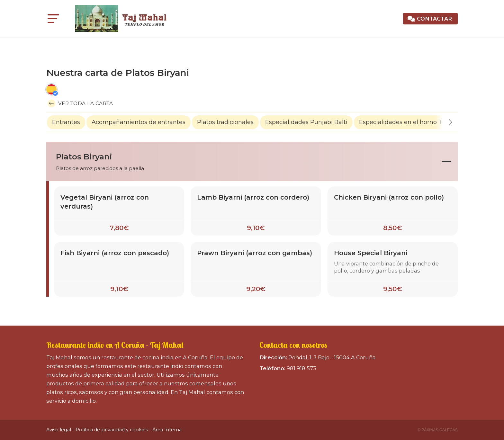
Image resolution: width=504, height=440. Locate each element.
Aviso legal (59, 430)
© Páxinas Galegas (438, 430)
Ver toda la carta (80, 103)
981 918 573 (301, 368)
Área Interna (167, 430)
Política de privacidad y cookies (112, 430)
